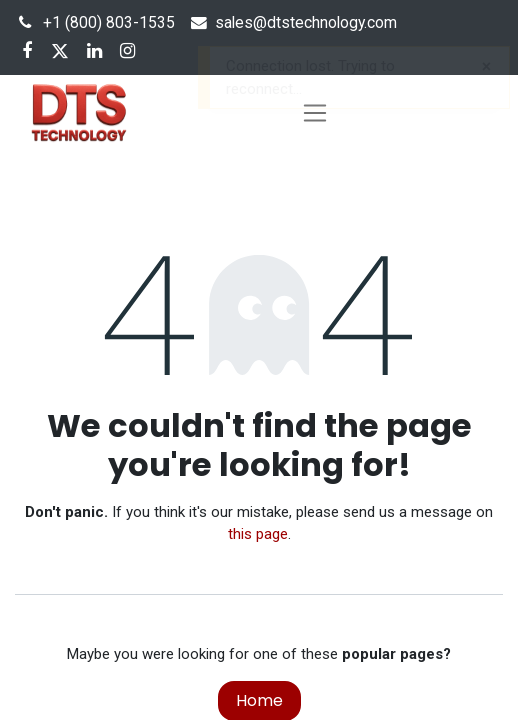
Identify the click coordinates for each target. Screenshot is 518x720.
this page (258, 534)
